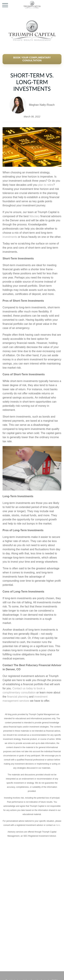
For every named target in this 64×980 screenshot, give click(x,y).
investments (10, 237)
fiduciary (34, 216)
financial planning (18, 697)
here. (58, 825)
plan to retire (46, 185)
